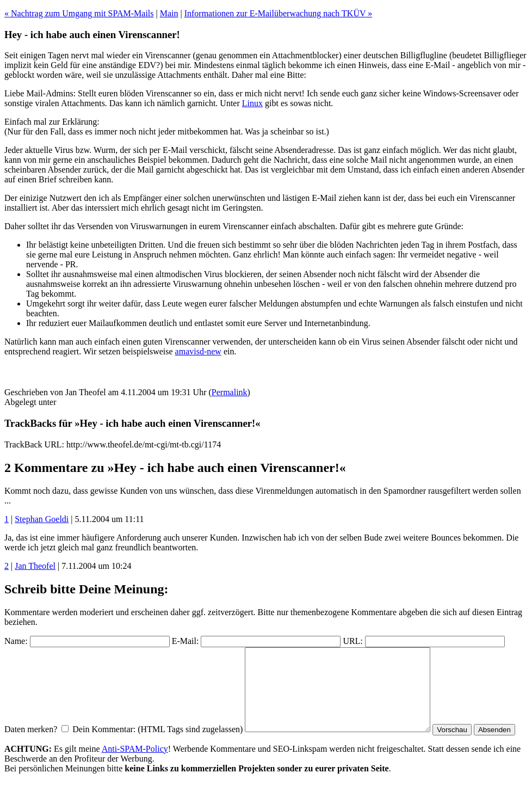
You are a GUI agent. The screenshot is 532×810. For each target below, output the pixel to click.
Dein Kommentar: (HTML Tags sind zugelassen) (157, 745)
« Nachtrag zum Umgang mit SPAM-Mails (79, 13)
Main (169, 13)
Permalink (230, 392)
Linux (252, 103)
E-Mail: (185, 641)
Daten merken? (31, 745)
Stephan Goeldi (42, 519)
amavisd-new (198, 351)
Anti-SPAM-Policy (135, 777)
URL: (352, 641)
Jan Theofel (35, 566)
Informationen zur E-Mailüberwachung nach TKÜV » (279, 13)
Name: (16, 641)
